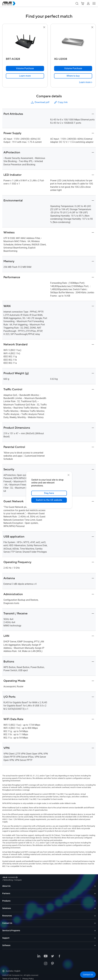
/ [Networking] (24, 878)
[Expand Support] (95, 936)
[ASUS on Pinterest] (53, 962)
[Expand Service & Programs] (95, 928)
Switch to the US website (49, 500)
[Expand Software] (95, 943)
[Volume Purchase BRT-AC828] (25, 68)
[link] (25, 76)
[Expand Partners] (95, 891)
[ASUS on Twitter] (53, 954)
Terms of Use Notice (11, 977)
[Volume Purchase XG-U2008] (73, 68)
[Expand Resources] (95, 914)
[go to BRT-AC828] (25, 43)
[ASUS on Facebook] (59, 954)
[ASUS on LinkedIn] (39, 954)
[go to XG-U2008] (73, 43)
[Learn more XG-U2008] (86, 82)
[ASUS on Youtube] (46, 954)
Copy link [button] (61, 102)
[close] (69, 475)
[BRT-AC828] (25, 58)
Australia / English (11, 969)
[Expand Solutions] (95, 906)
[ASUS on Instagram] (46, 962)
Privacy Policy (28, 977)
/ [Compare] (33, 878)
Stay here (49, 493)
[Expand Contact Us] (95, 921)
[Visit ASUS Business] (10, 878)
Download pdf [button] (40, 102)
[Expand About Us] (95, 884)
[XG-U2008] (73, 58)
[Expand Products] (95, 899)
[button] (77, 3)
